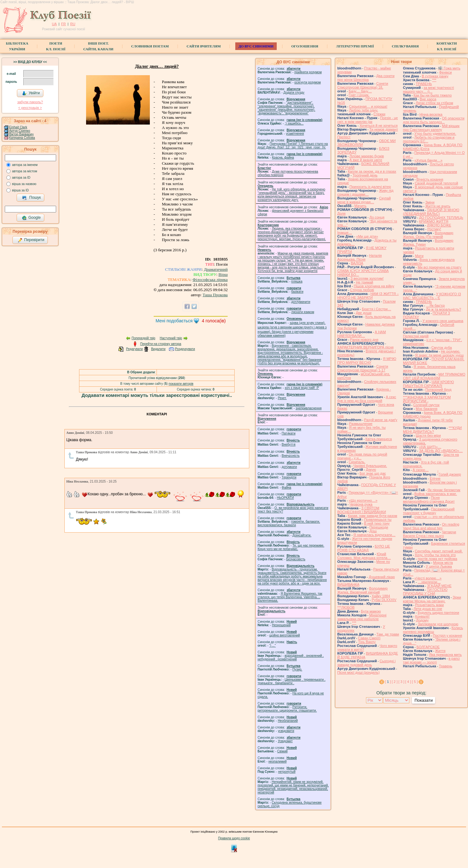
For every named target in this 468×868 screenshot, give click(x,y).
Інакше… (345, 233)
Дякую (371, 470)
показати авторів (181, 384)
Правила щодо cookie (234, 838)
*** (354, 623)
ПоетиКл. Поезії (56, 46)
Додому (422, 620)
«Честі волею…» (428, 578)
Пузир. (297, 669)
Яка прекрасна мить (446, 655)
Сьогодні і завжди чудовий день (366, 663)
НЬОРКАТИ (285, 498)
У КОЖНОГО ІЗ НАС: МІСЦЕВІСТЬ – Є (432, 296)
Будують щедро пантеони (438, 613)
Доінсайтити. (302, 535)
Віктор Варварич (22, 134)
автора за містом (25, 171)
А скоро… (420, 470)
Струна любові (362, 290)
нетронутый (287, 772)
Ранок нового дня (364, 340)
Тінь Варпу (367, 642)
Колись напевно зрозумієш (433, 630)
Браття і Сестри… (377, 309)
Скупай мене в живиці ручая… (364, 200)
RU (73, 24)
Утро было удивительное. (435, 133)
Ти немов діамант (384, 129)
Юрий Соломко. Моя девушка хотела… (364, 556)
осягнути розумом (307, 82)
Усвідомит (285, 741)
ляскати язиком (303, 312)
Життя (440, 651)
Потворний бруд (438, 390)
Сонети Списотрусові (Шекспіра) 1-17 (363, 368)
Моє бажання (427, 409)
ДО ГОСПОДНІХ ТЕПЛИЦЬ (441, 218)
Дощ (373, 531)
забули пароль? (30, 102)
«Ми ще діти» (367, 236)
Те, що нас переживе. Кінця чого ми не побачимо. (291, 547)
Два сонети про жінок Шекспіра (366, 78)
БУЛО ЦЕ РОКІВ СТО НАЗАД (364, 548)
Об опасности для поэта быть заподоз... (434, 120)
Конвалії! (422, 616)
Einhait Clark (18, 127)
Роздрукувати (185, 349)
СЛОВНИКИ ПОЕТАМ (150, 46)
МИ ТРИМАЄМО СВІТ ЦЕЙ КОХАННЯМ (434, 376)
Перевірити (31, 240)
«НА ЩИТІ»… (430, 447)
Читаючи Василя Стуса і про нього (430, 534)
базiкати (297, 292)
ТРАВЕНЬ (424, 84)
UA (54, 24)
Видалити (158, 349)
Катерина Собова (22, 138)
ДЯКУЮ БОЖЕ (439, 225)
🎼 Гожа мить (449, 68)
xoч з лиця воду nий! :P (302, 388)
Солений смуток (426, 405)
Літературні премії (355, 46)
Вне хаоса (428, 99)
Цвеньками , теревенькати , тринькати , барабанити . (292, 681)
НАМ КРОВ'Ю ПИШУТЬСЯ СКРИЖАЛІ (428, 384)
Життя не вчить (438, 206)
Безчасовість (296, 559)
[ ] (388, 682)
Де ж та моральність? (443, 309)
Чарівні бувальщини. (370, 466)
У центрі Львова (439, 566)
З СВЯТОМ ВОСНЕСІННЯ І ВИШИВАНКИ (362, 510)
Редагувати (134, 349)
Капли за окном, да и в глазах (372, 171)
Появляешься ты (378, 520)
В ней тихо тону (377, 523)
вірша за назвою (24, 184)
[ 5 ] (415, 682)
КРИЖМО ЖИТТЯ (434, 221)
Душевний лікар (382, 577)
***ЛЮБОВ (346, 607)
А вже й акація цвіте (366, 160)
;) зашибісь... (294, 123)
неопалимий (278, 761)
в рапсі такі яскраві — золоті (431, 660)
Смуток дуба (442, 348)
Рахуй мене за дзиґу (381, 420)
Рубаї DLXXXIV (384, 600)
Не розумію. (451, 351)
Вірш (223, 274)
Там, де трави (388, 634)
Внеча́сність (291, 456)
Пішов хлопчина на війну (374, 286)
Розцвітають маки (429, 605)
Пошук (31, 198)
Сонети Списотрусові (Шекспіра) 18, (363, 85)
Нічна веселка (431, 114)
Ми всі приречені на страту (439, 267)
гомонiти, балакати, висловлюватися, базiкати (289, 523)
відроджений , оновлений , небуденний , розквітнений (291, 657)
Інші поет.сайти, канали (98, 46)
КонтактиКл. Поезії (446, 46)
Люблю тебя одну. (364, 110)
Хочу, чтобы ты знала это (435, 555)
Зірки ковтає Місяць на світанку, (432, 599)
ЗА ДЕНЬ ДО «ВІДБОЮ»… (441, 451)
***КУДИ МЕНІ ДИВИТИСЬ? (432, 430)
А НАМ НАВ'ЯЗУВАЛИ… (362, 334)
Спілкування (405, 46)
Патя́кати (289, 433)
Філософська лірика (210, 280)
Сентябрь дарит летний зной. (439, 551)
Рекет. (282, 398)
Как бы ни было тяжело (433, 95)
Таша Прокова (215, 295)
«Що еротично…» (363, 500)
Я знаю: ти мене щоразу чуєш (439, 355)
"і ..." (273, 646)
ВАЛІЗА (357, 263)
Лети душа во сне (428, 609)
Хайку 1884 (381, 596)
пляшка (297, 281)
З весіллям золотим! (367, 278)
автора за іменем (25, 165)
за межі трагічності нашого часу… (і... (428, 90)
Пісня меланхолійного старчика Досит (429, 499)
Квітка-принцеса (379, 439)
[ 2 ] (395, 682)
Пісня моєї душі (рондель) (358, 672)
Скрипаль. (357, 462)
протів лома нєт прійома (437, 559)
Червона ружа (361, 504)
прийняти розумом (308, 72)
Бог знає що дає (373, 473)
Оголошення (305, 46)
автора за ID (21, 178)
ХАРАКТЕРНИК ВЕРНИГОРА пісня (365, 347)
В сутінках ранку (435, 76)
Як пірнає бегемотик (444, 490)
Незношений (281, 625)
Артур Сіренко (20, 131)
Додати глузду (294, 93)
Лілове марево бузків (367, 156)
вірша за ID (20, 190)
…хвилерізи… (429, 582)
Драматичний (216, 269)
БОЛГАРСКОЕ (428, 647)
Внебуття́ (289, 445)
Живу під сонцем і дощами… (365, 192)
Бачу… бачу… (360, 91)
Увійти (31, 93)
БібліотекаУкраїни (17, 46)
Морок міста (443, 563)
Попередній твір (143, 338)
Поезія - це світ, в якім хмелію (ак (368, 120)
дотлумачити (301, 302)
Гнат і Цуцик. (359, 95)
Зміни (430, 202)
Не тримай (364, 282)
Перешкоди (379, 527)
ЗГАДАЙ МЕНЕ (439, 586)
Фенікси (445, 72)
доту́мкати (289, 467)
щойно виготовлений (285, 635)
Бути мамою (371, 611)
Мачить (361, 206)
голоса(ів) (214, 321)
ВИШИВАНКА (348, 585)
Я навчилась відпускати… (375, 535)
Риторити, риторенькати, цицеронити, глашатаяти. (287, 709)
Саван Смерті (369, 638)
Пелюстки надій (416, 336)
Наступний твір (171, 338)
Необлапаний (288, 721)
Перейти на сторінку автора (161, 344)
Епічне (435, 478)
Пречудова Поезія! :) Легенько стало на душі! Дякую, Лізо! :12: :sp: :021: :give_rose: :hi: (293, 146)
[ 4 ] (408, 682)
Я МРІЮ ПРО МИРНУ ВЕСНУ (367, 361)
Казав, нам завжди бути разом (373, 516)
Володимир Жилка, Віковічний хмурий (362, 590)
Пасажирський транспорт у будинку (429, 511)
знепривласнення (308, 408)
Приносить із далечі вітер (370, 187)
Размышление (361, 424)
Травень (446, 666)
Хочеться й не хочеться (379, 126)
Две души (364, 313)
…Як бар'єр (435, 305)
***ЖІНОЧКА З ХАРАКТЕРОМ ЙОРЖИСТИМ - (427, 399)
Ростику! (434, 229)
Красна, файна (283, 158)
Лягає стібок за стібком (434, 103)
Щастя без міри (428, 435)
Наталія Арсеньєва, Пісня (360, 257)
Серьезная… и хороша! (368, 106)
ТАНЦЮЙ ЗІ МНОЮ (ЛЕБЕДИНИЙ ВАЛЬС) (431, 212)
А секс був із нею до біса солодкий (367, 399)
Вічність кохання (430, 179)
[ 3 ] (401, 682)
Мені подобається (174, 321)
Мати (419, 256)
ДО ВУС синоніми (256, 46)
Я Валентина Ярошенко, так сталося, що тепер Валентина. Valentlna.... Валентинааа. (290, 597)
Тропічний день (365, 175)
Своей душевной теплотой (436, 183)
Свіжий (283, 751)
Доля (341, 213)
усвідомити (286, 731)
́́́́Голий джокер (450, 474)
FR (64, 24)
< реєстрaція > (30, 108)
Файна (287, 488)
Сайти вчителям (204, 46)
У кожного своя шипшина (443, 321)
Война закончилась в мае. (436, 494)
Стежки (379, 114)
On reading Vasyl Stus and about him (431, 526)
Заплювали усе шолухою (438, 624)
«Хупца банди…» (428, 160)
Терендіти (289, 477)
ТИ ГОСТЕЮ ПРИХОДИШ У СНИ (425, 592)
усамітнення (295, 134)
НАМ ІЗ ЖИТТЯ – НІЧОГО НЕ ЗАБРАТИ (368, 296)
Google (31, 218)
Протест (344, 137)
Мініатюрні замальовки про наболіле (362, 617)
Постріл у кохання (448, 635)
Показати (424, 700)
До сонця (377, 217)
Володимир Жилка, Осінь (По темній (428, 235)
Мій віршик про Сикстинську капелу (431, 128)
